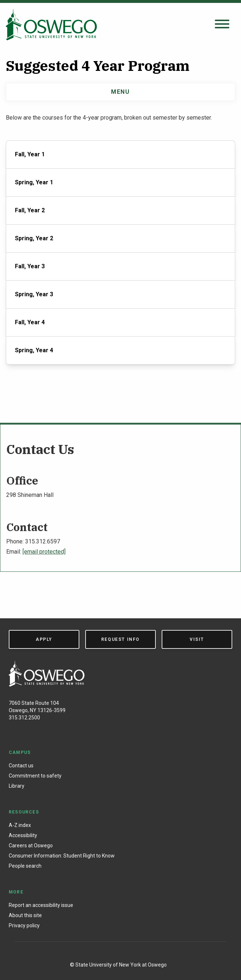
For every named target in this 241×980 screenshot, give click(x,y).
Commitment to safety (35, 776)
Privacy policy (24, 925)
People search (25, 866)
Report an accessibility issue (41, 905)
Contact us (21, 766)
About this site (25, 915)
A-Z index (20, 825)
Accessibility (23, 835)
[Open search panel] (222, 25)
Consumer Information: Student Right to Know (62, 856)
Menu (120, 92)
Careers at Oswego (31, 846)
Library (17, 786)
